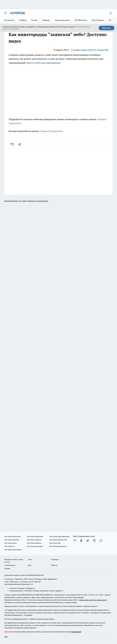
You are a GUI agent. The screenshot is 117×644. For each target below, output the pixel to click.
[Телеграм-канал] (88, 541)
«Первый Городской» (51, 131)
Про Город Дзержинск (13, 536)
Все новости (9, 20)
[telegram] (20, 144)
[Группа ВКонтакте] (75, 541)
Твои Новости (10, 546)
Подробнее (28, 615)
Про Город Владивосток (58, 546)
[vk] (12, 144)
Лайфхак (23, 20)
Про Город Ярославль (35, 546)
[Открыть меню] (6, 13)
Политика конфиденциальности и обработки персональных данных (29, 619)
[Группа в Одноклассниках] (81, 541)
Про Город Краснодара (13, 550)
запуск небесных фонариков (43, 63)
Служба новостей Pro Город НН (90, 50)
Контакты (55, 559)
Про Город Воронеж (12, 540)
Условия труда (10, 565)
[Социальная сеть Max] (101, 541)
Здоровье (46, 20)
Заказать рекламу (62, 20)
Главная (7, 568)
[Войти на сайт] (110, 13)
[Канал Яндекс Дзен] (94, 541)
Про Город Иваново (34, 540)
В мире (34, 20)
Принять (107, 28)
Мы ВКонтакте (81, 20)
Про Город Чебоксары (35, 536)
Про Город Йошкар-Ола (58, 540)
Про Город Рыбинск (34, 543)
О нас (30, 559)
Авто (30, 565)
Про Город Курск (11, 543)
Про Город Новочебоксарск (60, 536)
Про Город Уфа (55, 543)
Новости (54, 565)
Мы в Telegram (98, 20)
